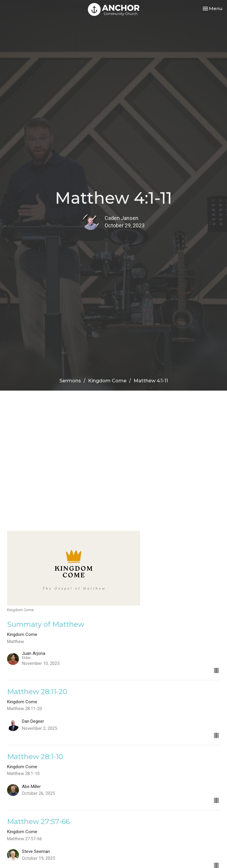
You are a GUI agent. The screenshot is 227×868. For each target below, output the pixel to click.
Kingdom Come (107, 381)
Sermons (70, 381)
